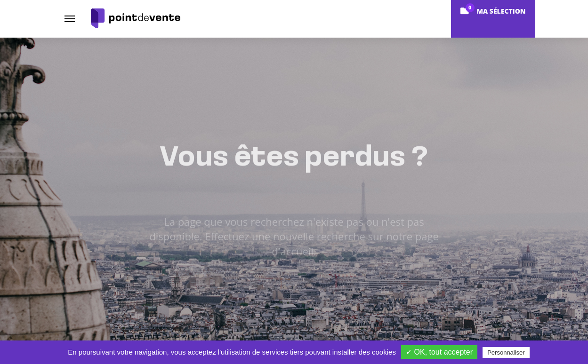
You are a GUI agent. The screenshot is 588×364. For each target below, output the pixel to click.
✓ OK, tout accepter (439, 352)
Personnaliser (506, 352)
